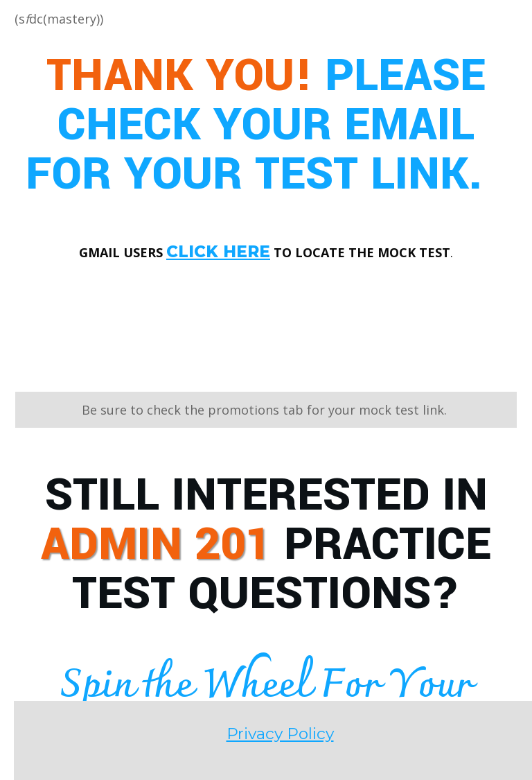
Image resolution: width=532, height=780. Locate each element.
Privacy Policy (266, 620)
